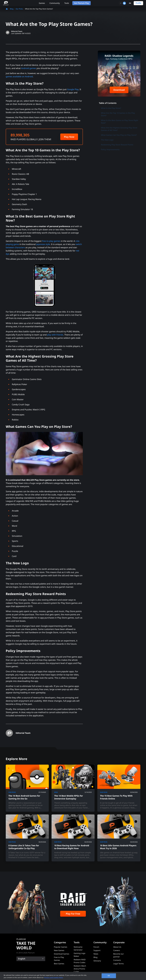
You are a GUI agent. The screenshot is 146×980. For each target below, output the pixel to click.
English (22, 959)
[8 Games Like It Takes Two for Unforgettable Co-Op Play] (27, 838)
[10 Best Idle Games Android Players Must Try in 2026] (119, 838)
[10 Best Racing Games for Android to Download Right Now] (73, 838)
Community (55, 3)
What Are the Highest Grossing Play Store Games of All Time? (119, 129)
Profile (138, 3)
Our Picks (19, 9)
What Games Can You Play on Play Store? (119, 135)
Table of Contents (108, 103)
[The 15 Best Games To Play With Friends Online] (119, 788)
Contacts (117, 960)
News (96, 954)
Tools (67, 3)
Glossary (97, 961)
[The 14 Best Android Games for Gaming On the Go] (27, 788)
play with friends (55, 335)
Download (119, 90)
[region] (73, 976)
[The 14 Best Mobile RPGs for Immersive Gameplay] (73, 788)
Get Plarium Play (82, 3)
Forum (96, 947)
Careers (117, 950)
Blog (12, 9)
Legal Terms (119, 964)
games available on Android (19, 77)
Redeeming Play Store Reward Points (117, 145)
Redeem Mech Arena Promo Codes (80, 969)
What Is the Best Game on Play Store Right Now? (120, 122)
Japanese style (43, 244)
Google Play (73, 89)
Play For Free (73, 914)
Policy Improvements (110, 149)
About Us (117, 947)
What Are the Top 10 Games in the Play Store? (118, 114)
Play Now (69, 137)
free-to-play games (51, 241)
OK (109, 976)
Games (42, 3)
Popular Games (61, 947)
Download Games (62, 954)
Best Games (59, 964)
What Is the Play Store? (111, 108)
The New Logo (107, 140)
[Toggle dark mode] (123, 3)
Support (97, 950)
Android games (29, 68)
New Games (59, 950)
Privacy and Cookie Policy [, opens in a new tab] (54, 977)
